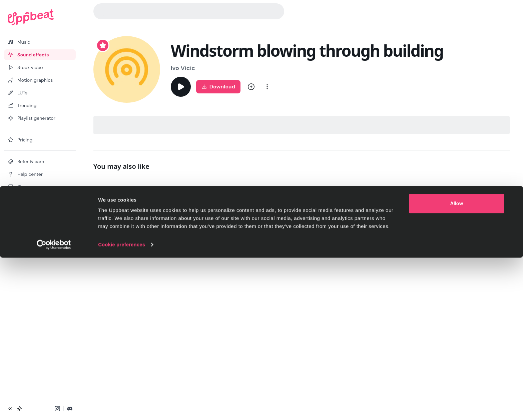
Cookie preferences (122, 407)
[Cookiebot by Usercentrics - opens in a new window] (54, 407)
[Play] (181, 87)
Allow (457, 366)
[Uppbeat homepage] (40, 17)
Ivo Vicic (183, 68)
